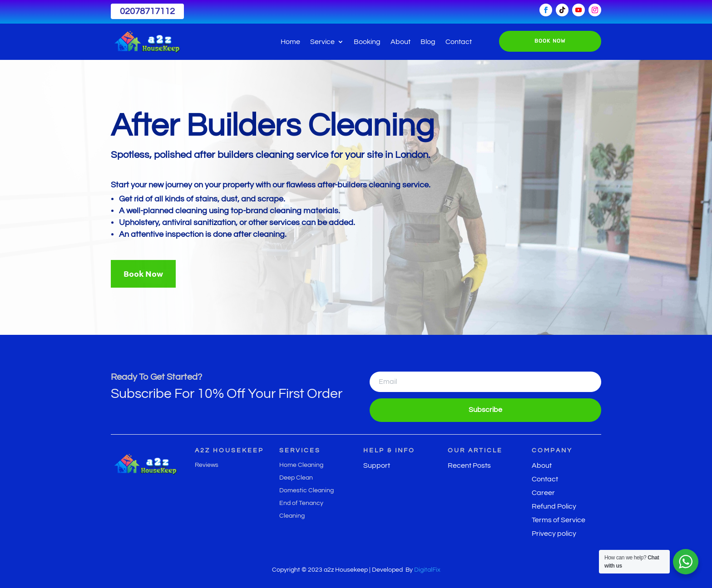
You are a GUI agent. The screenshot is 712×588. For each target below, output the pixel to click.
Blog (428, 42)
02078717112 (147, 11)
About (400, 42)
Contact (459, 42)
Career (543, 493)
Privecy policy (554, 534)
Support (377, 466)
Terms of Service (559, 520)
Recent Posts (469, 466)
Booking (367, 42)
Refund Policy (554, 507)
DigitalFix (427, 570)
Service (322, 42)
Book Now (143, 273)
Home (290, 42)
